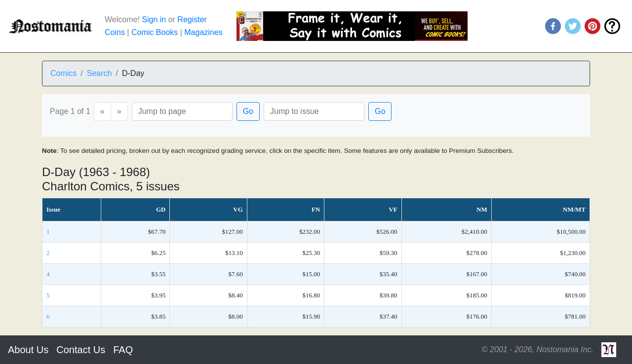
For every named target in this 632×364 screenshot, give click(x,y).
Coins (115, 32)
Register (192, 19)
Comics (63, 73)
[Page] (182, 111)
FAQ (123, 350)
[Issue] (314, 111)
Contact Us (81, 350)
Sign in (154, 19)
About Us (28, 350)
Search (99, 73)
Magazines (203, 32)
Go (248, 111)
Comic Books (155, 32)
